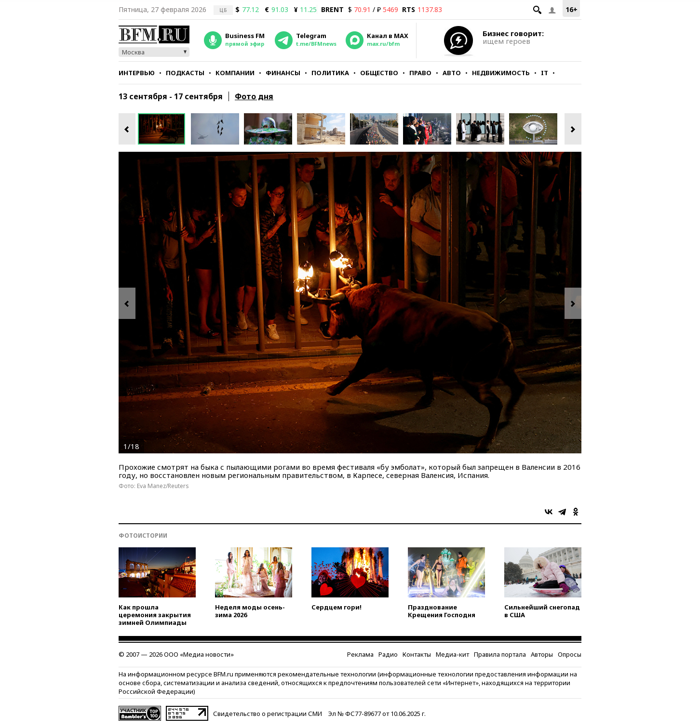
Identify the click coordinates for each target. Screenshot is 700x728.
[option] (164, 129)
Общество (379, 73)
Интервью (137, 73)
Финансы (283, 73)
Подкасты (185, 73)
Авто (452, 73)
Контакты (417, 654)
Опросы (570, 654)
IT (545, 73)
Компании (235, 73)
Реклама (360, 654)
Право (420, 73)
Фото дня (254, 96)
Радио (388, 654)
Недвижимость (501, 73)
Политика (330, 73)
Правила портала (500, 654)
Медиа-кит (452, 654)
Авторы (542, 654)
